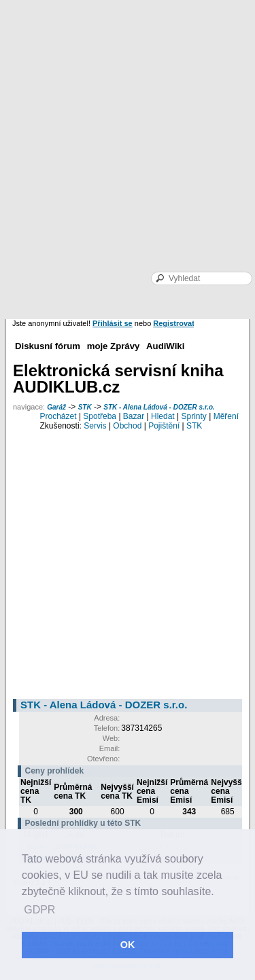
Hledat (163, 416)
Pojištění (164, 426)
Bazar (134, 416)
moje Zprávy (114, 346)
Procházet (58, 416)
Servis (95, 426)
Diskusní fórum (48, 346)
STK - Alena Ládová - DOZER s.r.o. (159, 407)
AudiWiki (165, 346)
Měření (226, 416)
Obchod (127, 426)
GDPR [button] (39, 910)
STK (85, 407)
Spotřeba (100, 416)
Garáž (56, 407)
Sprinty (193, 416)
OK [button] (128, 945)
